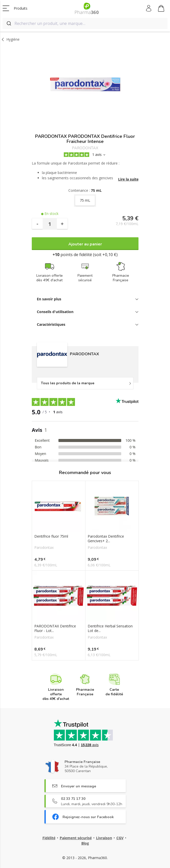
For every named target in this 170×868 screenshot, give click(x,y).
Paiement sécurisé (76, 838)
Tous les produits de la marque (68, 383)
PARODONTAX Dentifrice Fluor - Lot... (55, 628)
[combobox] (85, 23)
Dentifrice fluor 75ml (51, 536)
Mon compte (149, 8)
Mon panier (161, 9)
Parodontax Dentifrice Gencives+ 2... (106, 539)
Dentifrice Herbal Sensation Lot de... (110, 628)
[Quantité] (50, 224)
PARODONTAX (85, 148)
